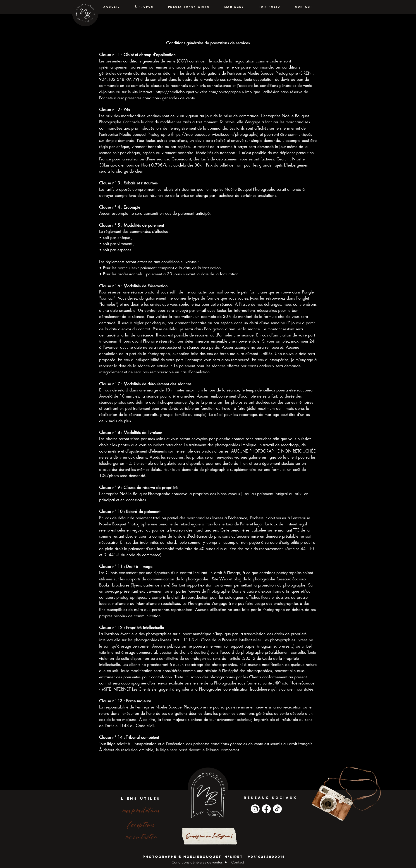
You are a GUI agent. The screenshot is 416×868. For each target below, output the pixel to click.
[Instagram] (255, 809)
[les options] (141, 825)
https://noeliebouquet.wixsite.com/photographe (198, 92)
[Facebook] (266, 809)
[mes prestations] (141, 811)
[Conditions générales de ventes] (197, 862)
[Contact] (238, 862)
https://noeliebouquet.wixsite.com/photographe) (215, 134)
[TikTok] (277, 809)
